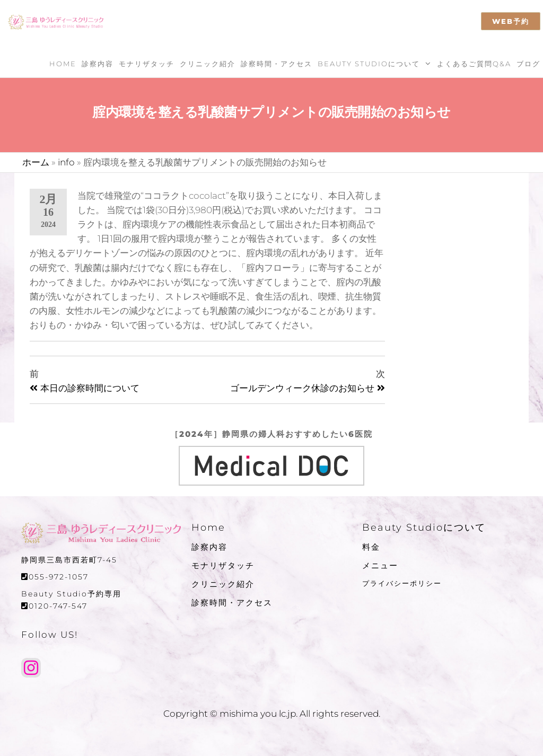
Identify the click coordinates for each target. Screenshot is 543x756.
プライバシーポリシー (402, 583)
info (66, 162)
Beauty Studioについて (369, 64)
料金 (371, 547)
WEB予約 (511, 21)
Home (63, 64)
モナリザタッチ (147, 64)
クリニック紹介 (208, 64)
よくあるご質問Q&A (474, 64)
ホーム (36, 162)
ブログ (528, 64)
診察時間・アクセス (277, 64)
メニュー (380, 565)
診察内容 (98, 64)
